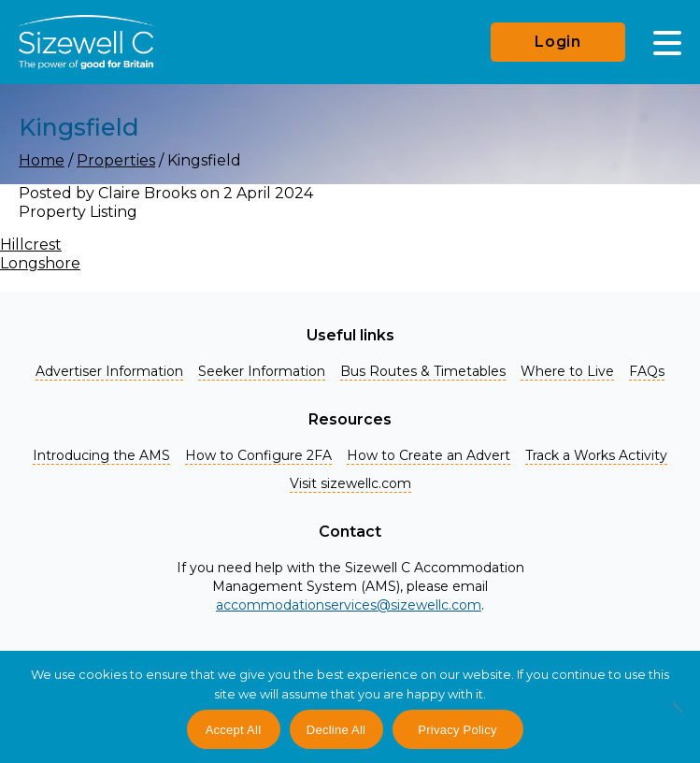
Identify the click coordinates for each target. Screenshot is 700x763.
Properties (116, 160)
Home (42, 160)
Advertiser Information (109, 371)
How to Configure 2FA (258, 455)
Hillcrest (31, 245)
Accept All (234, 730)
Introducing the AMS (101, 455)
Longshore (40, 263)
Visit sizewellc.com (350, 483)
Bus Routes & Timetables (423, 371)
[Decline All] (677, 717)
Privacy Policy (457, 730)
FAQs (647, 371)
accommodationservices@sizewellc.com (349, 605)
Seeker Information (262, 371)
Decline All (336, 730)
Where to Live (567, 371)
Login (558, 42)
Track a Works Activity (596, 455)
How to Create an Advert (429, 455)
